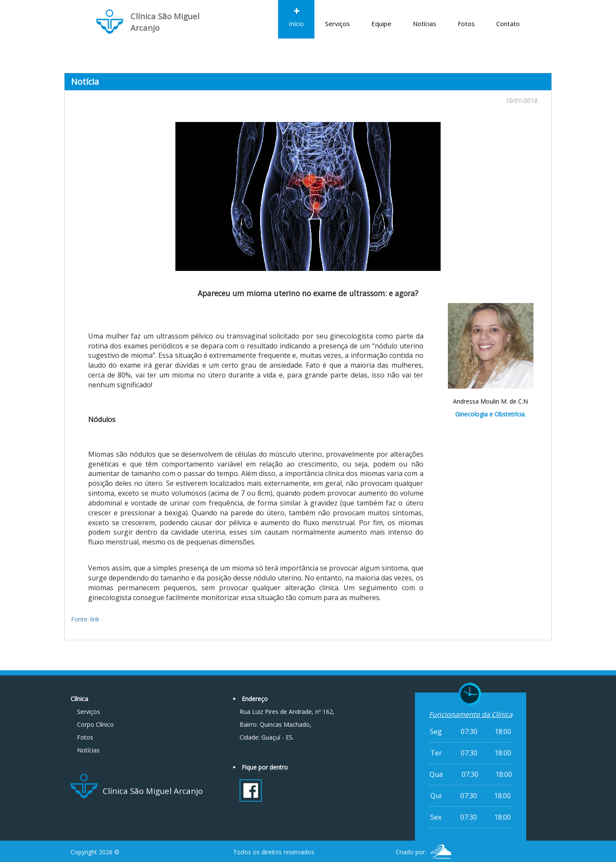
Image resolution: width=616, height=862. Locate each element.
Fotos (466, 14)
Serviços (338, 14)
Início (296, 14)
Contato (508, 14)
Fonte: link (85, 619)
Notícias (425, 14)
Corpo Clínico (95, 724)
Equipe (381, 14)
